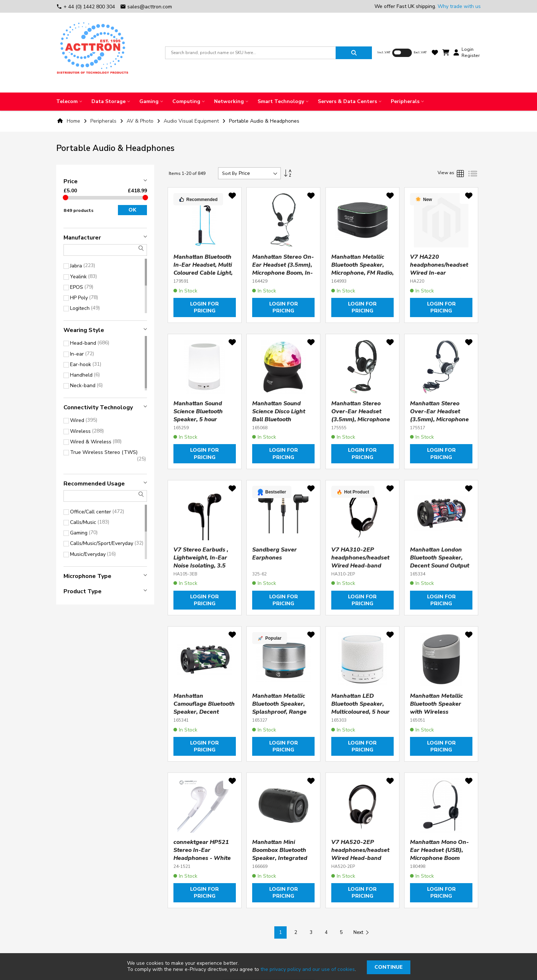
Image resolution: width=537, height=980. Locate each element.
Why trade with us (459, 6)
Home (73, 121)
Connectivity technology (98, 407)
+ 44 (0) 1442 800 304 (86, 7)
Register (471, 56)
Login (468, 49)
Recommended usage (94, 484)
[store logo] (93, 53)
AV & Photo (141, 121)
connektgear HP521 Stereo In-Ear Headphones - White (202, 850)
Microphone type (87, 576)
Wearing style (84, 330)
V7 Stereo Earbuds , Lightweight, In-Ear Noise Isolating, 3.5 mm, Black (201, 562)
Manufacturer (82, 238)
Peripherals (104, 121)
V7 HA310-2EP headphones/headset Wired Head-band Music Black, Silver (360, 562)
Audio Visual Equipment (192, 121)
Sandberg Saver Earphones (274, 554)
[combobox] (250, 53)
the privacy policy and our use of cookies (308, 969)
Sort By (229, 173)
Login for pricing (204, 307)
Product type (83, 591)
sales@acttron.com (146, 7)
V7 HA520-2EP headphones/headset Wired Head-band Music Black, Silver (360, 854)
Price (71, 181)
